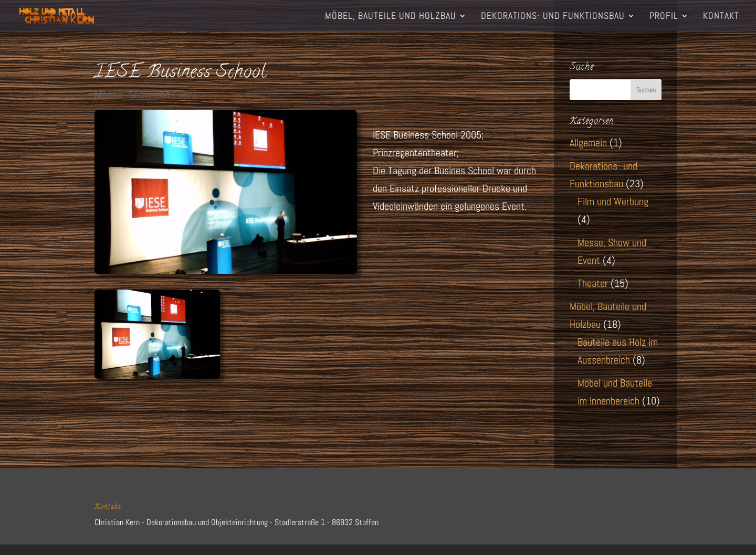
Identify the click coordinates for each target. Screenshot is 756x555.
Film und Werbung (613, 201)
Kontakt (721, 17)
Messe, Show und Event (146, 94)
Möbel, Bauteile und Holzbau (391, 17)
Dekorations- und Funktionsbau (553, 17)
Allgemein (588, 143)
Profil (664, 17)
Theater (593, 283)
